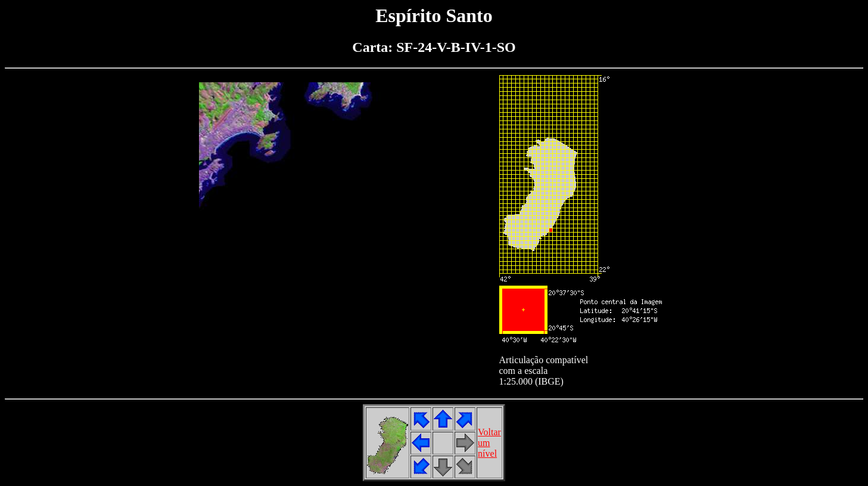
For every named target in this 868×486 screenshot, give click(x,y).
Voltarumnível (489, 443)
